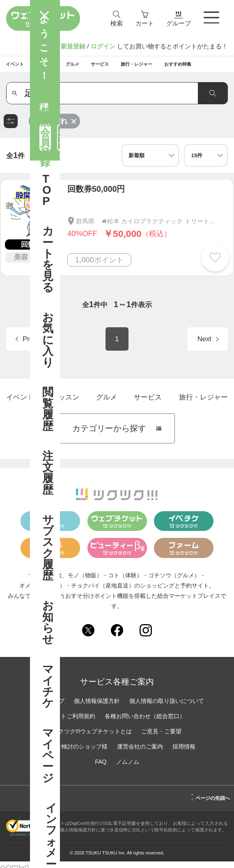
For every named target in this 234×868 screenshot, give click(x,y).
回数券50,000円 (96, 195)
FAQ (101, 768)
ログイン (103, 46)
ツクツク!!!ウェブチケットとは (92, 737)
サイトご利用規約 (72, 722)
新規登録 (73, 46)
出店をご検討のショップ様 (73, 753)
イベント (20, 404)
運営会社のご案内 (140, 753)
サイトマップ (47, 707)
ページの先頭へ (210, 803)
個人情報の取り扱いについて (167, 707)
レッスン (65, 404)
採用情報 (184, 753)
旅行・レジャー (203, 404)
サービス (148, 404)
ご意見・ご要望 (161, 737)
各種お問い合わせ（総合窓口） (145, 722)
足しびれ (58, 127)
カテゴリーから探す (117, 435)
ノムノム (128, 768)
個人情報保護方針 (97, 707)
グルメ (107, 404)
